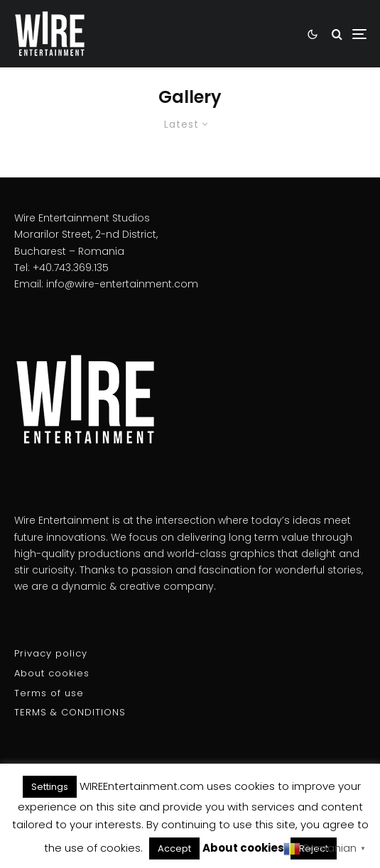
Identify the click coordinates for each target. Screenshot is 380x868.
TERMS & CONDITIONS (70, 712)
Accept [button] (174, 848)
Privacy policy (51, 653)
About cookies (52, 673)
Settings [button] (50, 787)
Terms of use (49, 693)
